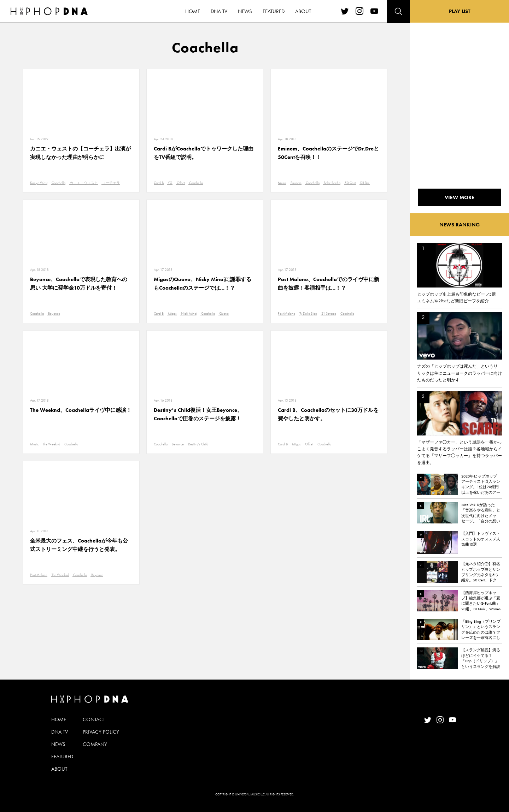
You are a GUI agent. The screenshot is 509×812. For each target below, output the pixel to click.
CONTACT (94, 719)
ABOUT (59, 769)
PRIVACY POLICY (101, 732)
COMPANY (95, 744)
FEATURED (62, 757)
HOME (59, 719)
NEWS (58, 744)
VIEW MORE (460, 197)
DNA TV (60, 732)
